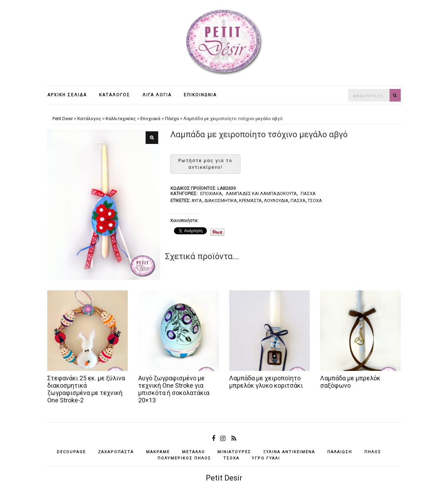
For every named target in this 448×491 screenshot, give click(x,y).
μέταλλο (194, 452)
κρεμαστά (250, 200)
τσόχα (315, 200)
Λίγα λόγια (157, 95)
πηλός (373, 452)
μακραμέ (158, 452)
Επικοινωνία (200, 95)
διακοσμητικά (220, 200)
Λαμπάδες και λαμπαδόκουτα (261, 193)
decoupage (71, 452)
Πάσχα (308, 193)
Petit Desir (224, 478)
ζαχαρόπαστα (116, 452)
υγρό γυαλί (266, 458)
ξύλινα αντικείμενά (289, 452)
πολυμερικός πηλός (184, 458)
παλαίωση (340, 452)
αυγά (197, 200)
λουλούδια (276, 200)
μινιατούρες (234, 452)
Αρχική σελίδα (67, 95)
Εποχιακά (211, 193)
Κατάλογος (115, 95)
